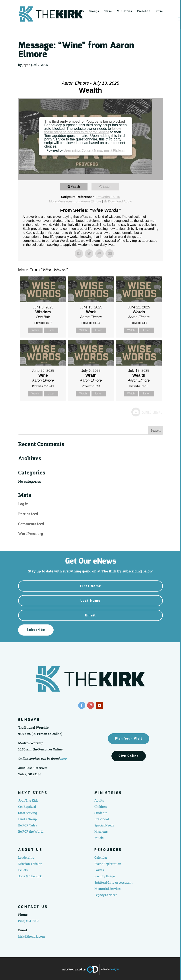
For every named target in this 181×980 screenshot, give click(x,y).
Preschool (144, 11)
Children (101, 807)
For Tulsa (62, 12)
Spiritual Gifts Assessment (113, 882)
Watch (77, 187)
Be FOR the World (31, 831)
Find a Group (27, 819)
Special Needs (104, 825)
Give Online (129, 756)
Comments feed (31, 524)
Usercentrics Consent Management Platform (94, 150)
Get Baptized (27, 807)
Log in (23, 504)
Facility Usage (105, 876)
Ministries (124, 11)
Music (99, 838)
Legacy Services (106, 895)
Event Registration (108, 864)
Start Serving (28, 813)
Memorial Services (108, 889)
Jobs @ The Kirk (30, 876)
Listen (108, 187)
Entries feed (28, 514)
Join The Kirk (28, 800)
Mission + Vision (30, 864)
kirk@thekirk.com (32, 936)
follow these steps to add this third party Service (83, 130)
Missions (101, 831)
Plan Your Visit (129, 739)
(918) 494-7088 (29, 921)
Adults (99, 800)
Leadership (26, 857)
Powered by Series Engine (146, 412)
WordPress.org (31, 533)
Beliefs (23, 870)
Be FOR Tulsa (28, 825)
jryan (27, 65)
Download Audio (120, 201)
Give (160, 11)
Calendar (101, 857)
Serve (108, 11)
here (63, 759)
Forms (99, 870)
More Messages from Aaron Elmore (75, 201)
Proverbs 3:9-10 (108, 197)
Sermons (78, 11)
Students (101, 813)
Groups (94, 11)
